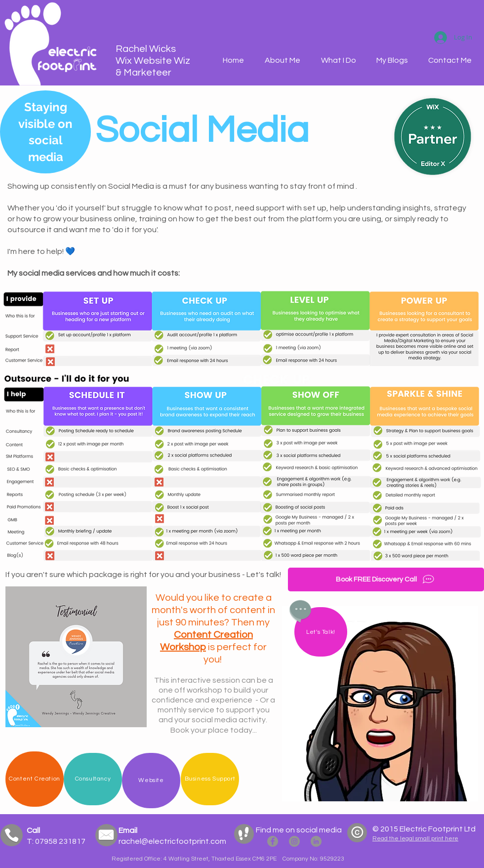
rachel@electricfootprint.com (172, 841)
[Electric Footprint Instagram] (294, 841)
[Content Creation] (35, 779)
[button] (338, 61)
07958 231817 (60, 841)
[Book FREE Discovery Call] (386, 579)
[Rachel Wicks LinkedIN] (316, 841)
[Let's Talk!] (321, 632)
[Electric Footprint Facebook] (273, 841)
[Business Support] (210, 779)
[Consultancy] (93, 779)
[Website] (151, 781)
